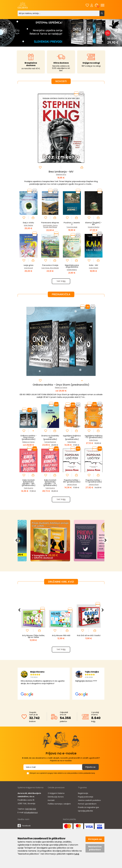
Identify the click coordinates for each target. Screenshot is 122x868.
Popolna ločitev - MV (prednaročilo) (72, 484)
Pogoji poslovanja (86, 800)
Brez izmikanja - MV (61, 172)
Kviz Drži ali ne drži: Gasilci (89, 639)
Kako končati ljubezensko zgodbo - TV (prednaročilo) (50, 485)
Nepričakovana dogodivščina (72, 268)
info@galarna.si (31, 815)
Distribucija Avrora (56, 800)
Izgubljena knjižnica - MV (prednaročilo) (72, 440)
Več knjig (61, 283)
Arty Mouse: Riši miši (61, 638)
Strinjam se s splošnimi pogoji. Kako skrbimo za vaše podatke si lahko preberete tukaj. (63, 776)
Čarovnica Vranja (50, 267)
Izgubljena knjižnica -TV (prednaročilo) (94, 440)
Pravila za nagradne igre (88, 810)
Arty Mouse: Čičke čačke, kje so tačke (33, 639)
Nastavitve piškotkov (95, 848)
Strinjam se (95, 839)
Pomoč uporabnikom (87, 807)
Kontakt (51, 803)
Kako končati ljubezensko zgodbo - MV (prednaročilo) (28, 485)
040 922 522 (31, 812)
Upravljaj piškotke (85, 814)
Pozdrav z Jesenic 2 (72, 223)
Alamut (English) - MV (94, 223)
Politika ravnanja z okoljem (59, 807)
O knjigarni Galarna (56, 796)
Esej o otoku (28, 223)
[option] (61, 32)
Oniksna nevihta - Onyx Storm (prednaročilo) (61, 387)
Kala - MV (94, 267)
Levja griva (28, 267)
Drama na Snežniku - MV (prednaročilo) (50, 440)
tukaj (77, 854)
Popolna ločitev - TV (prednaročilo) (94, 483)
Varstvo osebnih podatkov (89, 803)
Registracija (83, 796)
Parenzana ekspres (50, 223)
